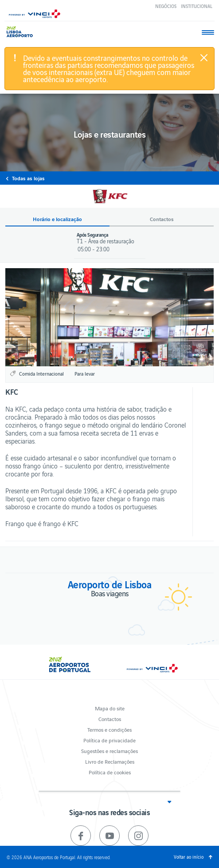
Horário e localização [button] (57, 219)
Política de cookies (110, 772)
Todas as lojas (28, 178)
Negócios (166, 6)
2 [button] (110, 359)
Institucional (197, 6)
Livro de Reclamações (110, 761)
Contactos (110, 719)
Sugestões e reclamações (109, 751)
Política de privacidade (109, 740)
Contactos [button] (162, 219)
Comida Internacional (41, 373)
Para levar (85, 373)
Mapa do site (110, 708)
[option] (109, 317)
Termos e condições (109, 729)
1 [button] (100, 359)
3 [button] (120, 359)
